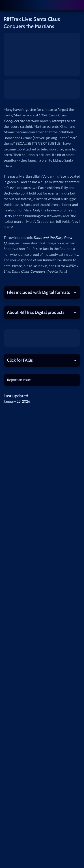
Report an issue (19, 380)
